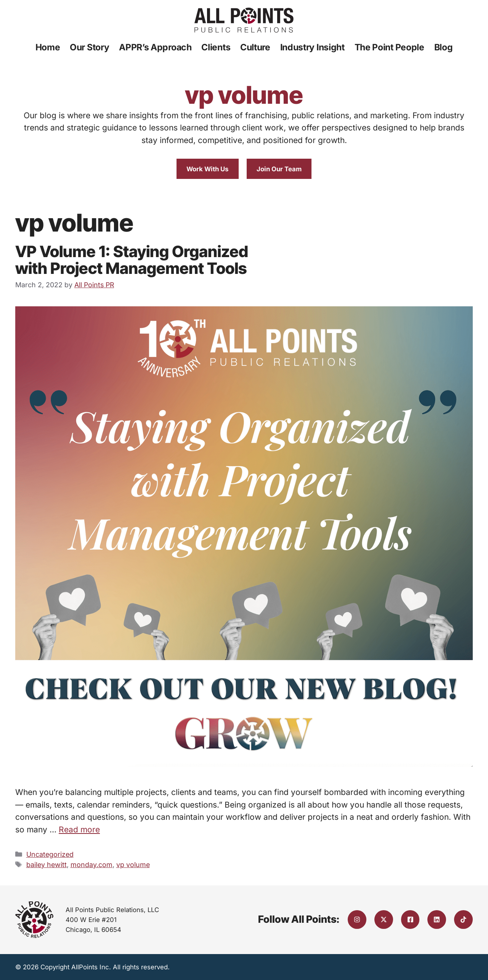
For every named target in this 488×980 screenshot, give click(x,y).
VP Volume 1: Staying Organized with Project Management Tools (132, 260)
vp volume (133, 865)
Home (48, 47)
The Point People (389, 47)
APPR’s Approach (155, 47)
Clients (216, 47)
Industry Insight (312, 47)
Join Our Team (279, 169)
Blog (444, 47)
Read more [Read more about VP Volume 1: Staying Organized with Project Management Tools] (79, 830)
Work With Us (207, 169)
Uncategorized (50, 854)
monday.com (91, 865)
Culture (255, 47)
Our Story (89, 47)
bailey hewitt (47, 865)
